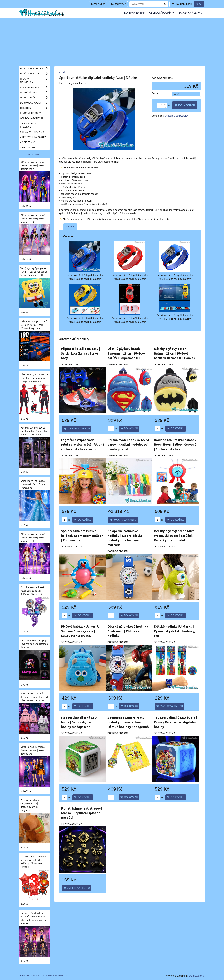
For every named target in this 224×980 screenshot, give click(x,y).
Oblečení (35, 108)
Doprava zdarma (135, 13)
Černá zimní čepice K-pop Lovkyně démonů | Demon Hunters (34, 644)
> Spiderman (28, 142)
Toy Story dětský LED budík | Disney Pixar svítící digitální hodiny (175, 722)
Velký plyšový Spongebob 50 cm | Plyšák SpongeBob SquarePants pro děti (34, 272)
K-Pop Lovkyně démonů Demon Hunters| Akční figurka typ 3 (33, 218)
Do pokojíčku (35, 98)
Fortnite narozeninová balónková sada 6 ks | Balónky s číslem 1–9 (32, 591)
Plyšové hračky (35, 87)
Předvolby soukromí (29, 976)
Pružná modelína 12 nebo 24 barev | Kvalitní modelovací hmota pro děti (128, 444)
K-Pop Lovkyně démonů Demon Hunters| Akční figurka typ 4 (33, 537)
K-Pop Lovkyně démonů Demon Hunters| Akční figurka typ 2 (33, 165)
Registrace (118, 4)
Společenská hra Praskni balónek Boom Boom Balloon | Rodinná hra (82, 536)
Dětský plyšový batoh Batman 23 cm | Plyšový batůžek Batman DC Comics (174, 353)
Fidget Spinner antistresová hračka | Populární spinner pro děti (82, 813)
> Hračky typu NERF (33, 132)
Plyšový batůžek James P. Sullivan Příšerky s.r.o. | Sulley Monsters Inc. (80, 631)
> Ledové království (33, 137)
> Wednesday (28, 147)
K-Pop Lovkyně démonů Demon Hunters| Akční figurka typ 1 (33, 750)
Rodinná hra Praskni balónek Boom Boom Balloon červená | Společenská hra (175, 444)
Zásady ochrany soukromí (54, 976)
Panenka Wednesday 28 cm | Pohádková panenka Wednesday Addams (34, 431)
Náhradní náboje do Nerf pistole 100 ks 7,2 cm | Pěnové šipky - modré (34, 325)
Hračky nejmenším (35, 80)
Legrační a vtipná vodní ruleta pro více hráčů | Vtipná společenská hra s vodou (83, 444)
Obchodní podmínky (162, 13)
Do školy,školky (35, 103)
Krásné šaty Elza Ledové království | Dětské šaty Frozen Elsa (33, 484)
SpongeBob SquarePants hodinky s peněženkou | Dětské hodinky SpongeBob (128, 722)
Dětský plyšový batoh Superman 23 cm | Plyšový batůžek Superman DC (127, 353)
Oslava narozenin (31, 118)
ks (112, 429)
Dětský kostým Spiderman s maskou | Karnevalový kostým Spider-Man (34, 378)
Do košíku (185, 105)
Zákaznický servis (191, 13)
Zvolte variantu (77, 429)
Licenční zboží (35, 92)
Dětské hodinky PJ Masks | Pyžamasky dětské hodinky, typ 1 (174, 631)
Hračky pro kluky (35, 69)
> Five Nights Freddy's (28, 125)
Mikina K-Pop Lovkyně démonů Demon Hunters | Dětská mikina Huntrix (34, 697)
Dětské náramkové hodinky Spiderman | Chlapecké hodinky (128, 631)
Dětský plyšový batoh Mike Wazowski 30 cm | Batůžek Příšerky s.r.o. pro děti (174, 536)
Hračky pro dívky (35, 74)
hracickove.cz (34, 155)
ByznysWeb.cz (196, 976)
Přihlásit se (98, 4)
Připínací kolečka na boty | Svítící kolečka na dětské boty (80, 353)
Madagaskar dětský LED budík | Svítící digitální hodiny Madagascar (79, 722)
